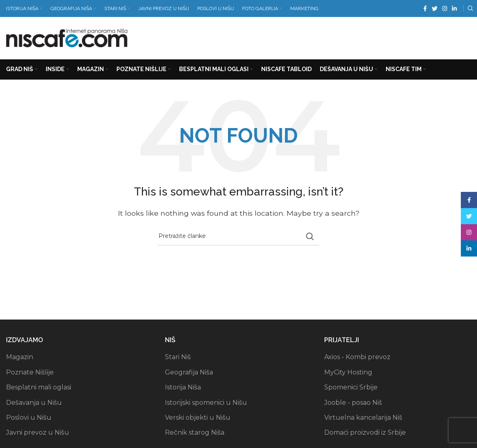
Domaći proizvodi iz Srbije (365, 433)
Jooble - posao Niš (353, 403)
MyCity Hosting (348, 372)
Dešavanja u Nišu (34, 403)
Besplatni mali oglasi (39, 388)
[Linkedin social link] (454, 8)
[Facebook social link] (425, 8)
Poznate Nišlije (30, 372)
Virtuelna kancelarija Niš (363, 418)
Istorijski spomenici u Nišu (206, 403)
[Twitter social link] (435, 8)
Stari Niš (178, 357)
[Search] (469, 8)
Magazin (20, 357)
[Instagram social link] (445, 8)
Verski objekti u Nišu (198, 418)
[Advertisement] (324, 36)
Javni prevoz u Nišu (38, 433)
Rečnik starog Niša (195, 433)
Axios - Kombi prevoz (357, 357)
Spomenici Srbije (351, 388)
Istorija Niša (183, 388)
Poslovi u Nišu (29, 418)
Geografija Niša (189, 372)
